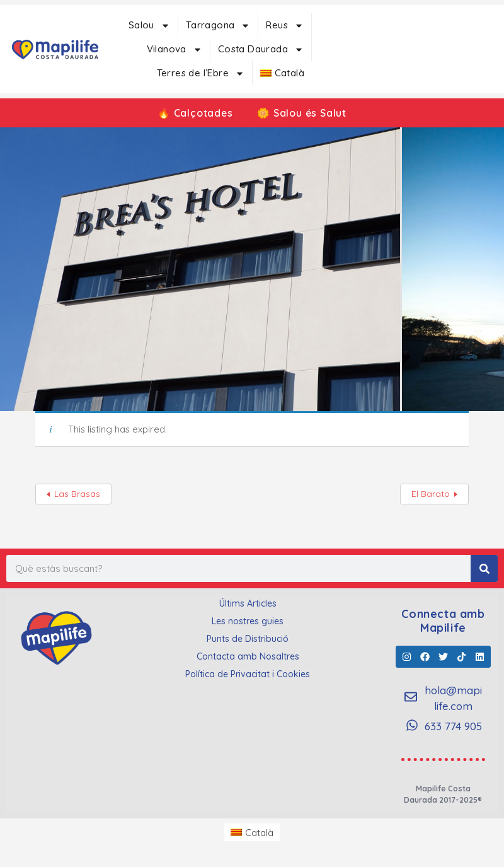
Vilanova (175, 49)
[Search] (484, 568)
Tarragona (218, 26)
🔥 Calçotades (194, 113)
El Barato (431, 494)
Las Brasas (77, 494)
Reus (285, 26)
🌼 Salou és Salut (303, 113)
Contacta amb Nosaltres (248, 656)
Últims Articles (248, 603)
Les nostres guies (248, 621)
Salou (149, 26)
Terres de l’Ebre (201, 73)
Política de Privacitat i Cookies (248, 674)
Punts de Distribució (248, 639)
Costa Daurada (261, 49)
